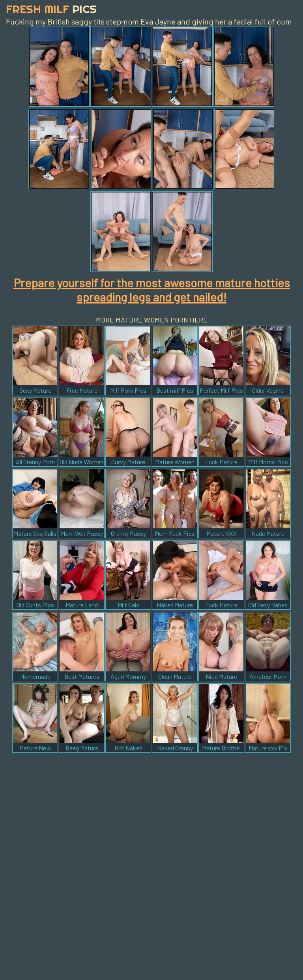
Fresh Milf (51, 9)
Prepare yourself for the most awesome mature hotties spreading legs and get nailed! (152, 290)
